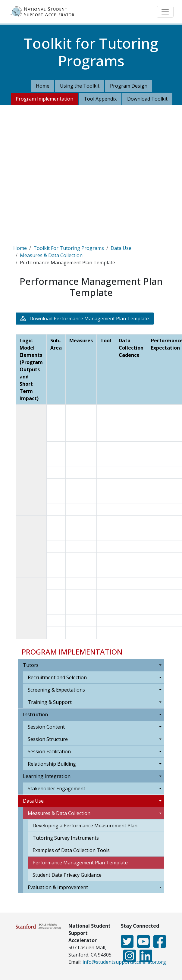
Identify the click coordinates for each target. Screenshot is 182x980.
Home (43, 86)
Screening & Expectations (56, 690)
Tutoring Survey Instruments (66, 838)
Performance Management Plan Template (80, 863)
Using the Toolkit (80, 86)
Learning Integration (47, 776)
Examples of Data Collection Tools (71, 850)
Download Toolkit (147, 99)
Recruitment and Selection (57, 677)
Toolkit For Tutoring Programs (69, 248)
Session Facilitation (49, 751)
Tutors (31, 665)
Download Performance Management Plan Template (89, 319)
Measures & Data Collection (51, 255)
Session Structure (48, 739)
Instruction (35, 714)
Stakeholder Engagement (56, 789)
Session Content (46, 727)
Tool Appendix (100, 99)
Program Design (129, 86)
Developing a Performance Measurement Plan (85, 826)
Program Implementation (44, 99)
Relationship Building (52, 764)
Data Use (121, 248)
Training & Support (50, 702)
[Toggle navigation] (165, 12)
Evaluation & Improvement (58, 887)
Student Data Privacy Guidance (67, 875)
